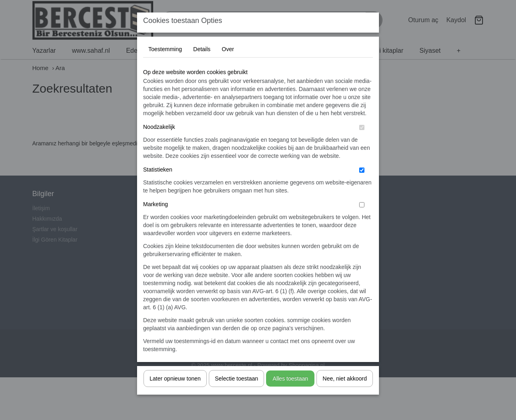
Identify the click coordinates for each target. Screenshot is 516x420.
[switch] (362, 144)
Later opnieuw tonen (175, 395)
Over (228, 65)
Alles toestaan (290, 395)
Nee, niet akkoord (345, 395)
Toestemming (165, 65)
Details (202, 65)
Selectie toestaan (236, 395)
